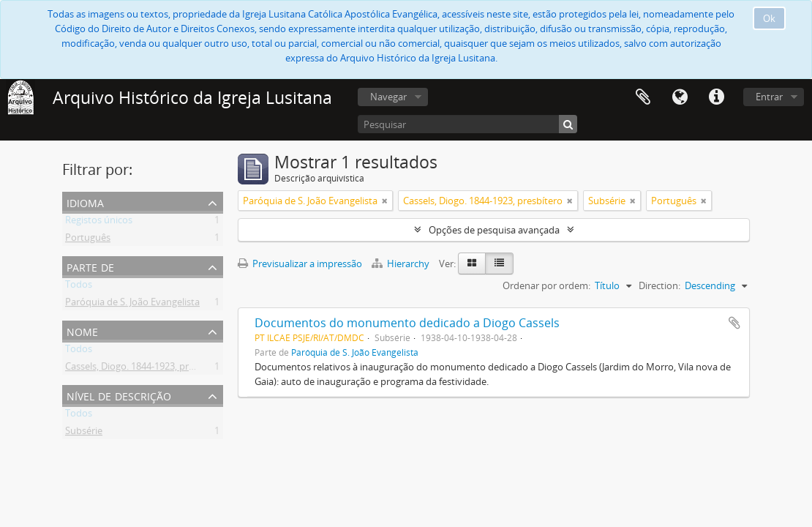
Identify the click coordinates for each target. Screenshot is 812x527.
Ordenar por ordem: (546, 285)
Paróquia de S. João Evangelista (132, 304)
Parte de (90, 266)
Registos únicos (99, 223)
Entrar (769, 97)
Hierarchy (402, 263)
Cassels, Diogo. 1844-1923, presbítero (145, 369)
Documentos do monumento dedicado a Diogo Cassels (407, 323)
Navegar (388, 97)
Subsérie (84, 433)
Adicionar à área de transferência (734, 323)
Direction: (659, 285)
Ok (769, 18)
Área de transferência (643, 97)
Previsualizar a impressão (300, 263)
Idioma (680, 97)
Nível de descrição (119, 395)
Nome (82, 330)
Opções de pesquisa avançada (494, 230)
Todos (79, 287)
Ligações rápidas (716, 97)
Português (88, 240)
